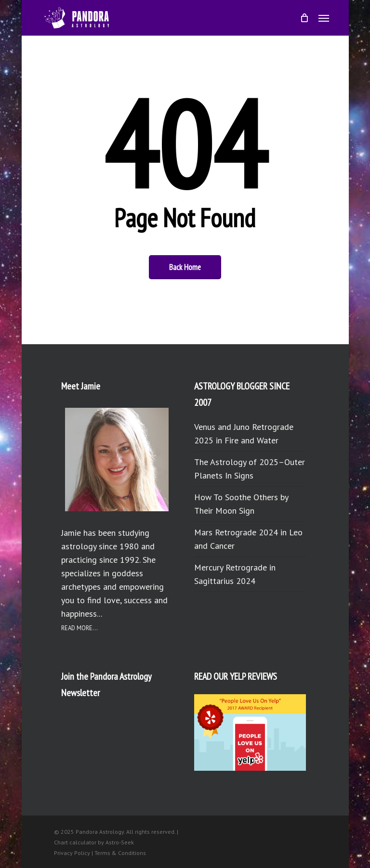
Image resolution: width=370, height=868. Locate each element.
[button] (324, 18)
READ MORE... (79, 628)
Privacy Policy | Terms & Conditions (100, 853)
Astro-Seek (120, 842)
